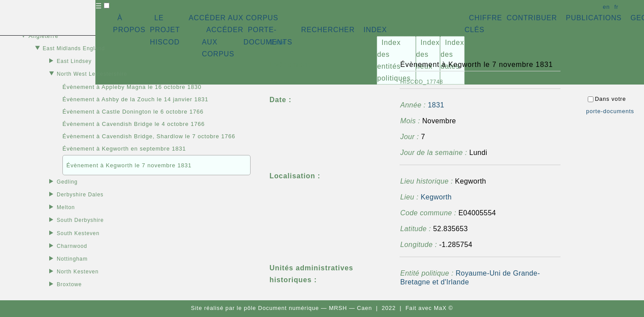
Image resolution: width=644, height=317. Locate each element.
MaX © (444, 308)
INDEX (375, 30)
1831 (436, 105)
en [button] (606, 7)
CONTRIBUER (532, 18)
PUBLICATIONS (594, 18)
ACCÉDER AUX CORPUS (233, 18)
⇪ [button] (277, 42)
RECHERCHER (328, 30)
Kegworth (436, 197)
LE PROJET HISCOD (165, 30)
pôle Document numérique (282, 308)
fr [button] (616, 7)
